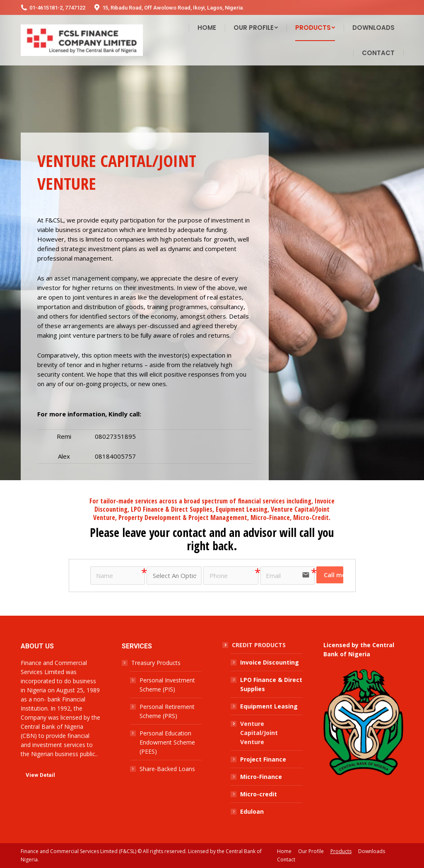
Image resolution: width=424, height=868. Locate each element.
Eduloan (252, 811)
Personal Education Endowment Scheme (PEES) (167, 742)
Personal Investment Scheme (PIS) (167, 685)
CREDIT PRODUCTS (259, 645)
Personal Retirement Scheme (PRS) (167, 711)
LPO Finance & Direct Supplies (271, 684)
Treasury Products (156, 663)
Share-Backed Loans (167, 769)
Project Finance (263, 759)
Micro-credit (259, 794)
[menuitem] (207, 28)
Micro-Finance (261, 777)
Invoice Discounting (270, 662)
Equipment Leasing (269, 706)
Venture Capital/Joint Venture (259, 733)
